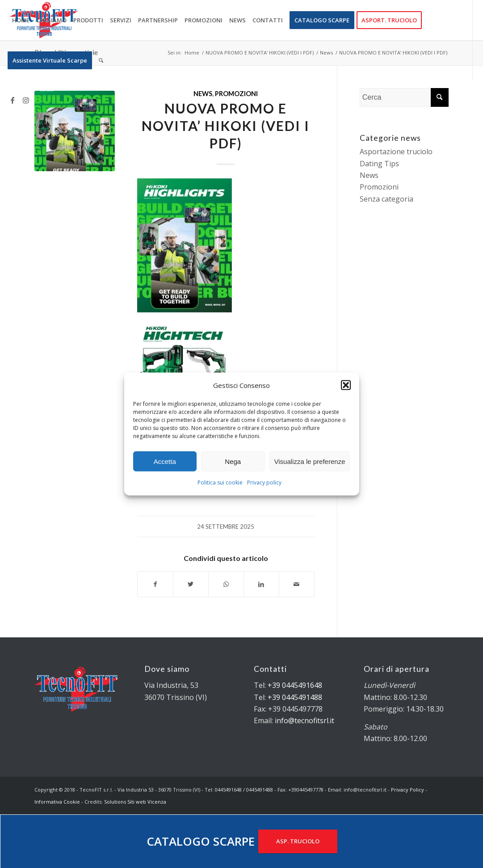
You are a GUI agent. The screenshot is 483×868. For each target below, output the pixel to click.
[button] (346, 385)
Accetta (165, 461)
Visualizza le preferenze (310, 461)
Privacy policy (264, 482)
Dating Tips (379, 164)
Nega (233, 461)
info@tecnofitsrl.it (304, 721)
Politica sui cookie (220, 482)
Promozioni (236, 94)
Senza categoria (386, 199)
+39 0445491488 (295, 697)
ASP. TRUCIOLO (298, 841)
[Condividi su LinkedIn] (261, 584)
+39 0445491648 (295, 685)
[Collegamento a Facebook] (13, 100)
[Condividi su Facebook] (155, 584)
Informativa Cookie (57, 802)
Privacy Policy (407, 790)
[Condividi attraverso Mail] (297, 584)
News (203, 94)
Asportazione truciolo (396, 152)
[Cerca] (101, 60)
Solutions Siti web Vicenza (135, 802)
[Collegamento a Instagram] (26, 100)
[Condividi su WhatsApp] (226, 584)
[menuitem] (21, 20)
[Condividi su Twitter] (191, 584)
